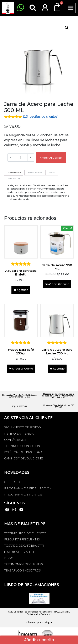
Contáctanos (15, 440)
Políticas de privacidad (23, 452)
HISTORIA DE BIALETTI (20, 552)
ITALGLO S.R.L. (62, 612)
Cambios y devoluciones (24, 458)
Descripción (14, 173)
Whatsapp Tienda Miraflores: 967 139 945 (59, 406)
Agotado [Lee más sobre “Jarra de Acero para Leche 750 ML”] (59, 369)
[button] (71, 8)
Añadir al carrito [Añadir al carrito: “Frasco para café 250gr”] (22, 369)
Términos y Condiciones (24, 446)
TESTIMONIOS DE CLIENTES (25, 533)
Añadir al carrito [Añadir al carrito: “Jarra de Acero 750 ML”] (59, 284)
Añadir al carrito (51, 158)
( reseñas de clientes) (41, 117)
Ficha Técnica (35, 173)
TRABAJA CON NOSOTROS (22, 570)
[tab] (14, 173)
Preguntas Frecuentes (22, 539)
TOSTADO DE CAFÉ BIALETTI (24, 546)
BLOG (9, 558)
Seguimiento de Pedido (22, 427)
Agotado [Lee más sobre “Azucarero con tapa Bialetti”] (23, 290)
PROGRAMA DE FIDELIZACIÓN (28, 488)
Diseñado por (39, 622)
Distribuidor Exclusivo (39, 614)
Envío (52, 173)
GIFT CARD (12, 482)
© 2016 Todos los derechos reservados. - (31, 612)
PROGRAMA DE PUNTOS (23, 494)
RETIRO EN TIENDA (19, 434)
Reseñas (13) (14, 178)
